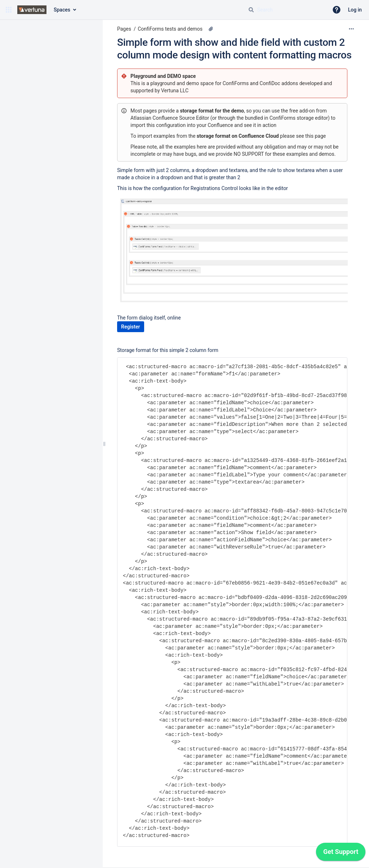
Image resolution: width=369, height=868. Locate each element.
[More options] (351, 29)
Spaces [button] (62, 10)
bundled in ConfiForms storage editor (286, 118)
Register (131, 327)
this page (315, 136)
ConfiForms (236, 83)
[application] (341, 854)
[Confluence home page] (32, 10)
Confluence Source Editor (181, 118)
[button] (9, 10)
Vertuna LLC (175, 91)
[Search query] (285, 10)
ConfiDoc (270, 83)
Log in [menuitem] (355, 10)
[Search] (251, 10)
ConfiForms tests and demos (170, 29)
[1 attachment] (211, 29)
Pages (124, 29)
